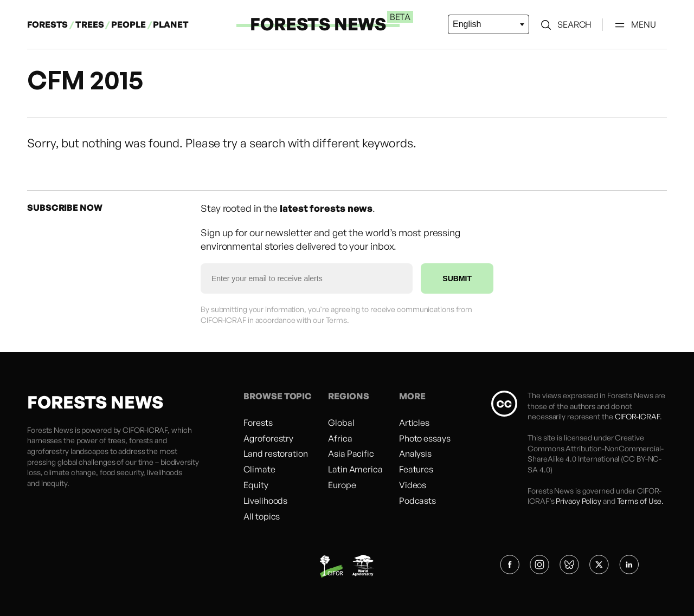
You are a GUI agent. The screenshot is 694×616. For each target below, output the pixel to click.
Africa (340, 438)
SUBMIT (457, 278)
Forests (258, 423)
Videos (413, 485)
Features (416, 469)
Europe (342, 485)
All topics (262, 516)
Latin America (355, 469)
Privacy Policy (579, 501)
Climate (259, 469)
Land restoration (275, 453)
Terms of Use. (641, 501)
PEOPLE (129, 24)
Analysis (415, 453)
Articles (414, 423)
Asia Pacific (351, 453)
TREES (90, 24)
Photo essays (425, 438)
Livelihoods (265, 501)
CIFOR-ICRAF (145, 430)
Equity (256, 485)
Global (341, 423)
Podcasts (417, 501)
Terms (337, 320)
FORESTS (47, 24)
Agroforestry (268, 438)
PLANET (171, 24)
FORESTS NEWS (318, 24)
